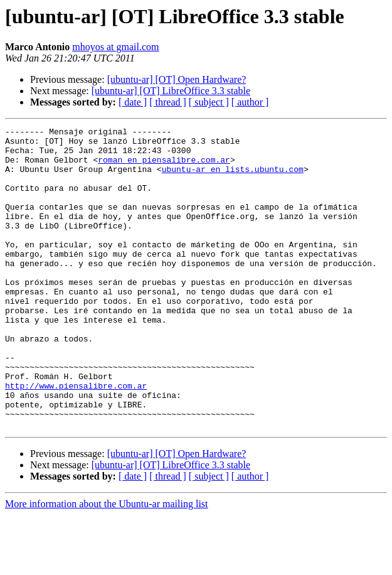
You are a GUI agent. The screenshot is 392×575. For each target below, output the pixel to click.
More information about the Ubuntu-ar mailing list (107, 564)
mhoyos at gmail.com (115, 47)
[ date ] (133, 102)
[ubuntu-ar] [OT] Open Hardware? (177, 79)
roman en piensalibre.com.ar (164, 167)
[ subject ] (209, 102)
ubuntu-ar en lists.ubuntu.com (233, 178)
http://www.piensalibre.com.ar (76, 438)
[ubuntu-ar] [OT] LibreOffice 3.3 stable (171, 91)
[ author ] (250, 102)
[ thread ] (168, 102)
